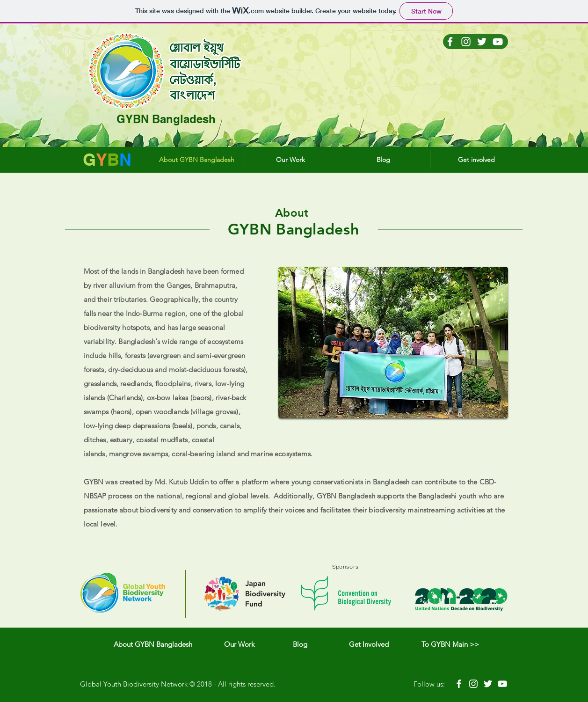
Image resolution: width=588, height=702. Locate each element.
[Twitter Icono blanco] (482, 42)
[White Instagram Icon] (473, 684)
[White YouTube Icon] (502, 684)
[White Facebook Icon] (459, 684)
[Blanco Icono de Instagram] (466, 42)
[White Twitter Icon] (488, 684)
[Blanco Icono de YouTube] (498, 42)
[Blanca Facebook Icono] (450, 42)
